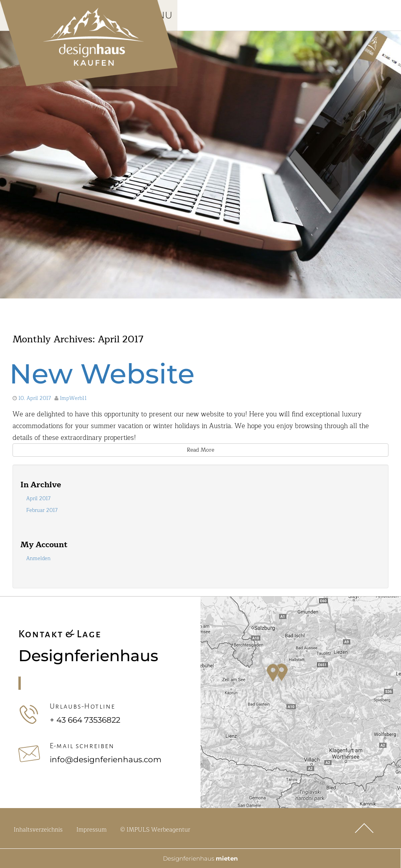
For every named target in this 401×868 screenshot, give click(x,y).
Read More (200, 451)
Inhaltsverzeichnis (38, 831)
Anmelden (38, 560)
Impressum (91, 831)
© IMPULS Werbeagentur (155, 831)
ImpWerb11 (73, 400)
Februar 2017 (42, 512)
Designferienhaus (200, 858)
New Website (102, 375)
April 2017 (38, 500)
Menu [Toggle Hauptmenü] (169, 16)
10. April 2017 (35, 400)
